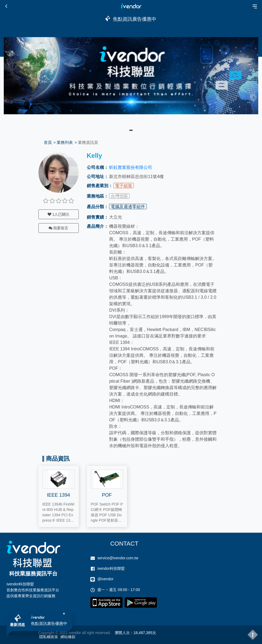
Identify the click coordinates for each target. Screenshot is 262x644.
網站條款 (68, 637)
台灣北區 (119, 196)
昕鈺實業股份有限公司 (131, 167)
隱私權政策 (49, 637)
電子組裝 (124, 186)
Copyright (46, 633)
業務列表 (65, 142)
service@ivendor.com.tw (118, 558)
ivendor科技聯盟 (111, 568)
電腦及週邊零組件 (128, 207)
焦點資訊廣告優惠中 (49, 623)
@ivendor (105, 579)
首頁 (48, 142)
